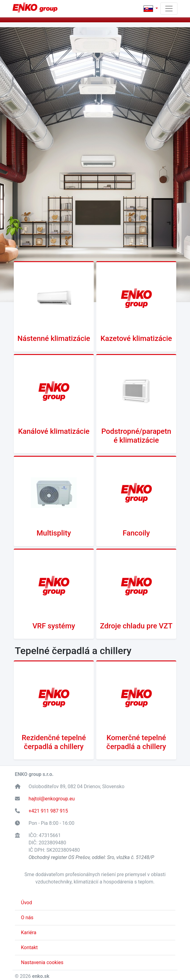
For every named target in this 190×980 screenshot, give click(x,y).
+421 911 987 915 (48, 811)
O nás (27, 918)
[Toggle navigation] (169, 9)
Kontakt (29, 947)
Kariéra (29, 932)
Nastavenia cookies (42, 962)
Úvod (27, 903)
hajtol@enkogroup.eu (52, 799)
